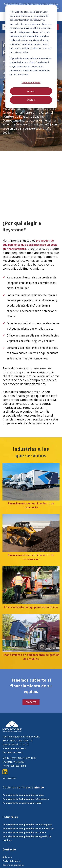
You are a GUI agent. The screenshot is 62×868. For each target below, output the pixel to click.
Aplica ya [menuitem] (7, 833)
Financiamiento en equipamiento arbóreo (31, 583)
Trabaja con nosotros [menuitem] (43, 850)
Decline (31, 100)
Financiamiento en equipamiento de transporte (31, 482)
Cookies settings (31, 82)
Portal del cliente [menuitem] (12, 837)
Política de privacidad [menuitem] (36, 854)
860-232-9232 (15, 729)
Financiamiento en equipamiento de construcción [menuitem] (28, 805)
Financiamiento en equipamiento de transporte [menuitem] (27, 801)
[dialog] (31, 57)
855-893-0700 (18, 742)
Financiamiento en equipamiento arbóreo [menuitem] (24, 809)
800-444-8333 (18, 725)
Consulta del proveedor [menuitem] (16, 850)
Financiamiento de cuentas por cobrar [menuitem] (22, 779)
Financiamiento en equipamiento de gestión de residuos (31, 633)
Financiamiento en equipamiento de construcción (31, 533)
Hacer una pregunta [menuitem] (13, 841)
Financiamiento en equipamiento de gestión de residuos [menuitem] (27, 814)
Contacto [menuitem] (16, 854)
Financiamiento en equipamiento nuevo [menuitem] (23, 771)
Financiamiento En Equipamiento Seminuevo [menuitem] (26, 775)
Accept (31, 91)
